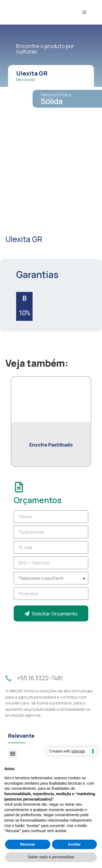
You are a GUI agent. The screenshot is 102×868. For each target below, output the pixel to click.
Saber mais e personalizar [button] (51, 857)
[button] (13, 753)
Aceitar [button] (74, 844)
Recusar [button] (28, 844)
